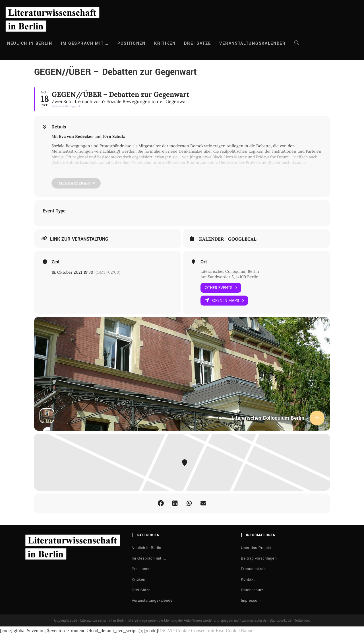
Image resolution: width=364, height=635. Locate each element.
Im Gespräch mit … (149, 558)
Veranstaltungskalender (153, 600)
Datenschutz (252, 590)
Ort (204, 262)
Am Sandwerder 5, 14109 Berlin (229, 277)
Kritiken (138, 579)
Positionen (141, 569)
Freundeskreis (254, 569)
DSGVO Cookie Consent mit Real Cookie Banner (206, 631)
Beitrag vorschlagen (259, 558)
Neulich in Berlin (146, 548)
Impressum (251, 600)
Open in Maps (224, 301)
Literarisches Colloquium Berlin (230, 271)
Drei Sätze (141, 590)
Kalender (211, 239)
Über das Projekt (256, 548)
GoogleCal (242, 239)
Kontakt (248, 579)
